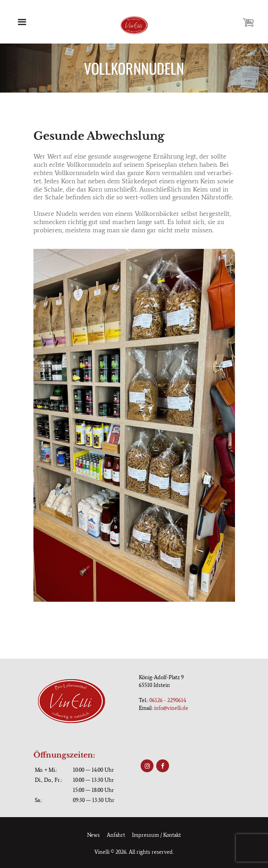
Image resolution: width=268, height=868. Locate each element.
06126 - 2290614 (168, 700)
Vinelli (102, 852)
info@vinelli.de (171, 708)
